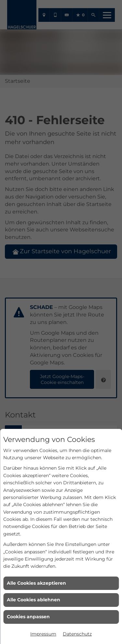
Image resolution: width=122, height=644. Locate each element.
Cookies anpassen (28, 617)
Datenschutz (77, 634)
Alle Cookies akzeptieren (36, 583)
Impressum (43, 634)
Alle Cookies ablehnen (34, 600)
